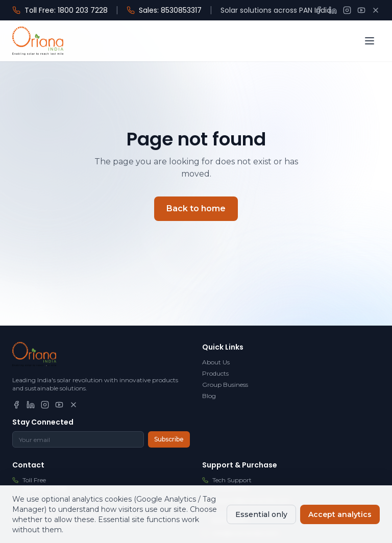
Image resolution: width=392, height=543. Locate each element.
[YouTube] (361, 10)
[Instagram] (347, 10)
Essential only (261, 514)
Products (215, 373)
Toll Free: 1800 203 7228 (60, 10)
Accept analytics (340, 514)
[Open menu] (370, 41)
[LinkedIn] (333, 10)
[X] (376, 10)
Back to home (196, 208)
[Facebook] (318, 10)
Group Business (225, 385)
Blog (209, 396)
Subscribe (169, 439)
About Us (216, 362)
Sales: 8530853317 (164, 10)
